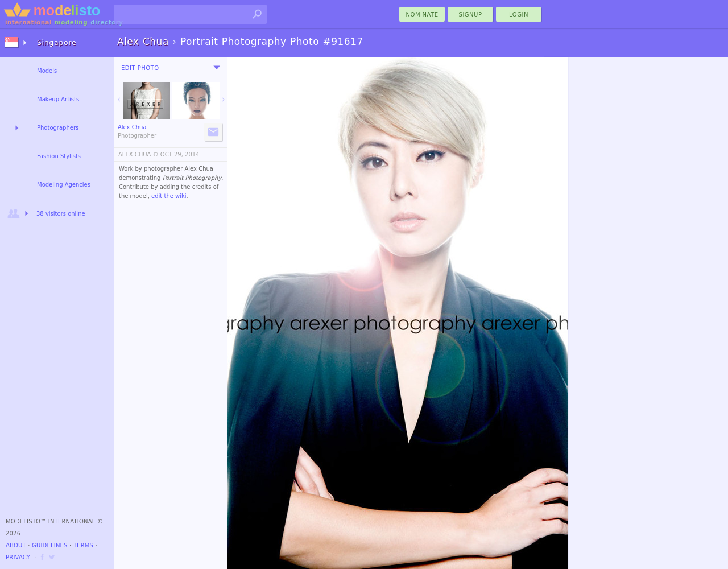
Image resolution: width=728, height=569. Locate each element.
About (16, 545)
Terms (83, 545)
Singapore (57, 43)
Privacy (18, 557)
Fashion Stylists (59, 156)
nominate (422, 15)
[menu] (217, 68)
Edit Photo (140, 68)
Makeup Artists (58, 99)
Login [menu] (519, 15)
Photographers (58, 128)
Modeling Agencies (64, 185)
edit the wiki (169, 196)
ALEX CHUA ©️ (138, 154)
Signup (471, 15)
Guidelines (50, 545)
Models (47, 71)
